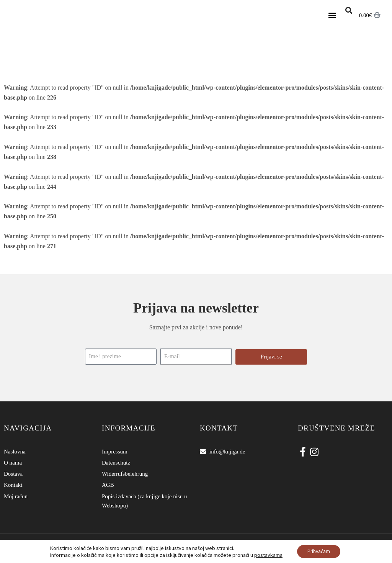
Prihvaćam (319, 551)
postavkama (267, 555)
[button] (332, 15)
